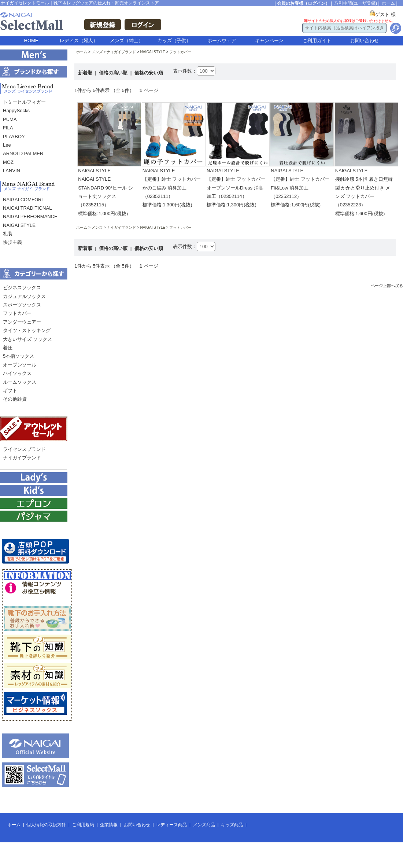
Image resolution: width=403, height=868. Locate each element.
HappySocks (16, 111)
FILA (8, 128)
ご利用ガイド (317, 41)
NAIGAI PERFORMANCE (30, 216)
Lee (7, 145)
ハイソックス (17, 373)
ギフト (10, 391)
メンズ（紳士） (127, 41)
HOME (31, 41)
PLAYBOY (14, 137)
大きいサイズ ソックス (27, 339)
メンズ (97, 52)
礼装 (8, 234)
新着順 (86, 73)
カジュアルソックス (24, 296)
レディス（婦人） (79, 41)
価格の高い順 (114, 73)
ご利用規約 (83, 825)
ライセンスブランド (24, 449)
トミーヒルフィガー (24, 102)
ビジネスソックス (22, 288)
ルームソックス (20, 382)
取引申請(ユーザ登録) (356, 3)
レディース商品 (171, 825)
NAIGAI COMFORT (24, 200)
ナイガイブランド (22, 458)
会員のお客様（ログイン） (303, 3)
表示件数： (185, 71)
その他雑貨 (15, 399)
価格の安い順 (149, 73)
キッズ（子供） (174, 41)
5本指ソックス (19, 356)
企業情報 (109, 825)
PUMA (10, 119)
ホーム (388, 3)
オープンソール (20, 365)
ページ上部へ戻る (387, 286)
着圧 (8, 348)
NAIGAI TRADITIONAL (27, 208)
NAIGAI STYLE (19, 225)
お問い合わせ (365, 41)
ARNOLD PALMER (23, 153)
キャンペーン (269, 41)
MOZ (8, 162)
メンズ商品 (204, 825)
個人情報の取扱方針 (46, 825)
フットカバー (17, 313)
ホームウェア (222, 41)
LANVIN (12, 171)
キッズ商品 (232, 825)
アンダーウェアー (22, 322)
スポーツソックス (22, 305)
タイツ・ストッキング (27, 330)
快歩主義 (12, 242)
